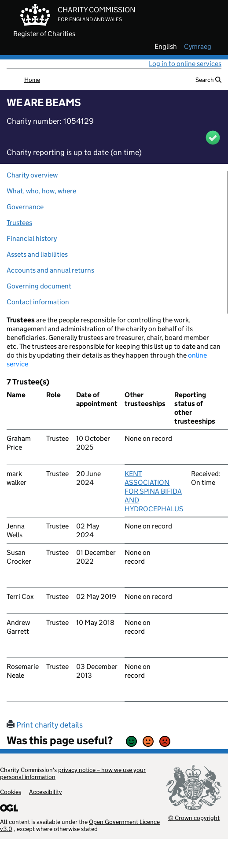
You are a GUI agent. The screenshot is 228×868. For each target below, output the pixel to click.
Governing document (39, 286)
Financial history (32, 238)
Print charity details (45, 725)
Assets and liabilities (37, 254)
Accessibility (46, 792)
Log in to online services (185, 64)
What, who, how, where (41, 191)
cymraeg (198, 47)
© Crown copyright (194, 818)
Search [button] (208, 80)
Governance (25, 207)
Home (32, 80)
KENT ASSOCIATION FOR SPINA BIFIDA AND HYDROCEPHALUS (154, 491)
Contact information (38, 302)
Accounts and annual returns (50, 270)
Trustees (19, 223)
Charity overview (32, 175)
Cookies (11, 792)
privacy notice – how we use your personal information (73, 773)
